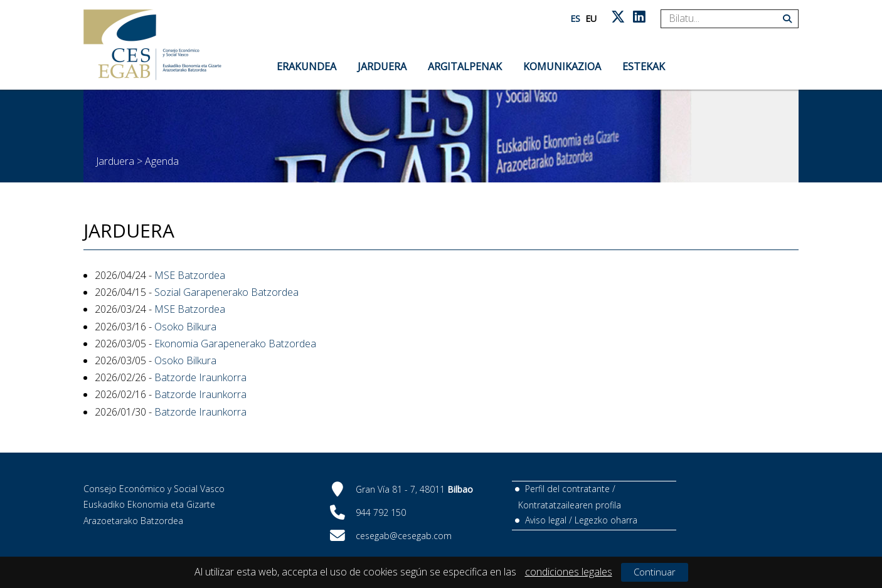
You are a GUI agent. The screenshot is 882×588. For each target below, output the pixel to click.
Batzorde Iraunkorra (200, 377)
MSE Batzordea (190, 275)
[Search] (725, 19)
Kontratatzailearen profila (570, 505)
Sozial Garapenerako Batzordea (226, 292)
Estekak (644, 66)
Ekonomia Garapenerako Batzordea (235, 344)
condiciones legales (569, 572)
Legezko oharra (606, 520)
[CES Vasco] (152, 45)
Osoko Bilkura (185, 327)
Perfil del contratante (567, 489)
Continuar (655, 572)
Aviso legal (546, 520)
